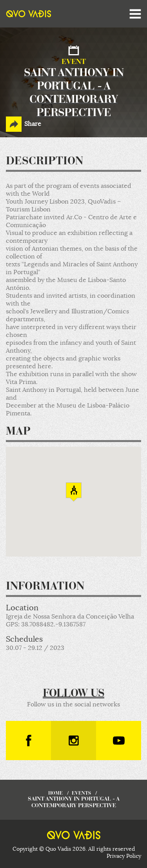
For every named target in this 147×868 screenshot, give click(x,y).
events (81, 793)
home (55, 793)
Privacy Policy (124, 856)
